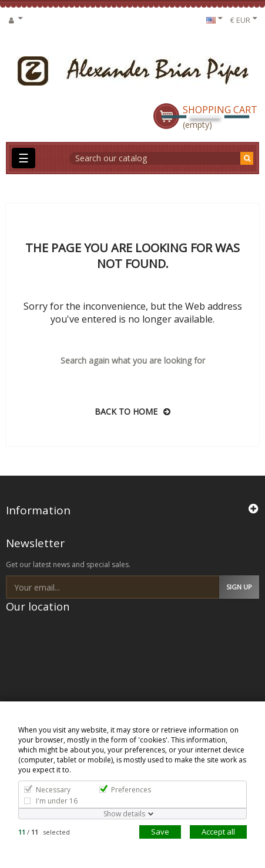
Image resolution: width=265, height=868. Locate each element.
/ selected (44, 832)
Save (160, 832)
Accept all (218, 832)
